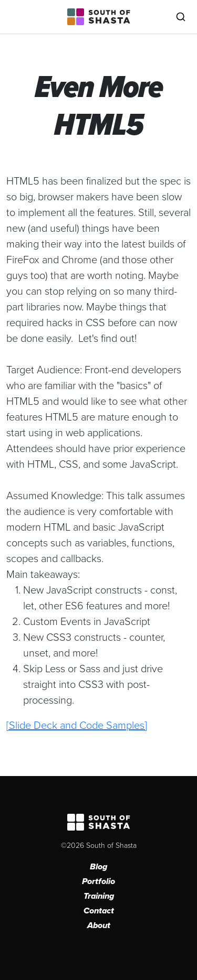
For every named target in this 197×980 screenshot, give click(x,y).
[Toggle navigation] (16, 17)
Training (99, 896)
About (99, 925)
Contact (99, 911)
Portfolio (98, 881)
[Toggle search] (181, 17)
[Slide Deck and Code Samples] (77, 725)
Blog (98, 866)
